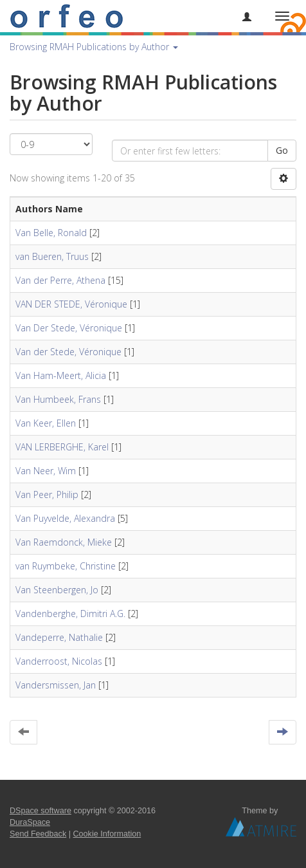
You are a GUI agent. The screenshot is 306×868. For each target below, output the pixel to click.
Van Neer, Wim (46, 471)
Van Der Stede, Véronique (69, 328)
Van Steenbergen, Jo (57, 590)
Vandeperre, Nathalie (59, 637)
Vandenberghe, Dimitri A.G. (70, 614)
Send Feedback (38, 834)
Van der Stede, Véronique (68, 352)
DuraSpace (30, 822)
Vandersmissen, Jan (56, 685)
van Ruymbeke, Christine (66, 566)
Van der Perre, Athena (60, 280)
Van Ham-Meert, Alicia (61, 375)
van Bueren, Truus (52, 256)
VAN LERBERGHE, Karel (62, 447)
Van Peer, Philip (47, 494)
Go (282, 150)
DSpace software (40, 811)
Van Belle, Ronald (51, 233)
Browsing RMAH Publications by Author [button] (94, 47)
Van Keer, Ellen (46, 423)
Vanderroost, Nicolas (59, 661)
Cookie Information (107, 834)
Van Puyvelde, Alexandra (65, 518)
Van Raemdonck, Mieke (64, 542)
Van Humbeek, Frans (58, 399)
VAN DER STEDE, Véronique (71, 304)
